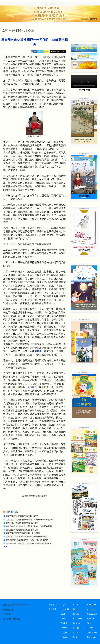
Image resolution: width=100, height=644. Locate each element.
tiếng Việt (91, 637)
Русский (91, 609)
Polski (76, 637)
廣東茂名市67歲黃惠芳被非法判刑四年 (23, 533)
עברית (76, 605)
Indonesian (78, 619)
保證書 (31, 387)
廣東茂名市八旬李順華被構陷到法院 (22, 523)
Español (64, 628)
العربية (64, 605)
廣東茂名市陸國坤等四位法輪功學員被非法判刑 (27, 537)
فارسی (64, 632)
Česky (64, 614)
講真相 (38, 351)
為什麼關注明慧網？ (12, 619)
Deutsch (64, 619)
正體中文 (53, 605)
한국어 (76, 632)
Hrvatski (77, 614)
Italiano (76, 623)
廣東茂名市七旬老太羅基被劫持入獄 (22, 530)
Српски (91, 619)
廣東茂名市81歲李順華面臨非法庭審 (22, 516)
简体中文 (53, 609)
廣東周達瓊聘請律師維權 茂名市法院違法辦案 (27, 540)
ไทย (89, 623)
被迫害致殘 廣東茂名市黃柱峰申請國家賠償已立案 (29, 543)
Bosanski (65, 609)
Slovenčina (92, 614)
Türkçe (90, 628)
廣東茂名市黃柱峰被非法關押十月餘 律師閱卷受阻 (29, 526)
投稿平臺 (7, 614)
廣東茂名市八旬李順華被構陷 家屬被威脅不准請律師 (30, 520)
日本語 (76, 628)
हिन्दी (75, 609)
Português (92, 605)
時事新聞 (16, 31)
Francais (65, 637)
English (64, 623)
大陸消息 (29, 31)
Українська (92, 632)
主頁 (5, 31)
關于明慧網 (8, 610)
